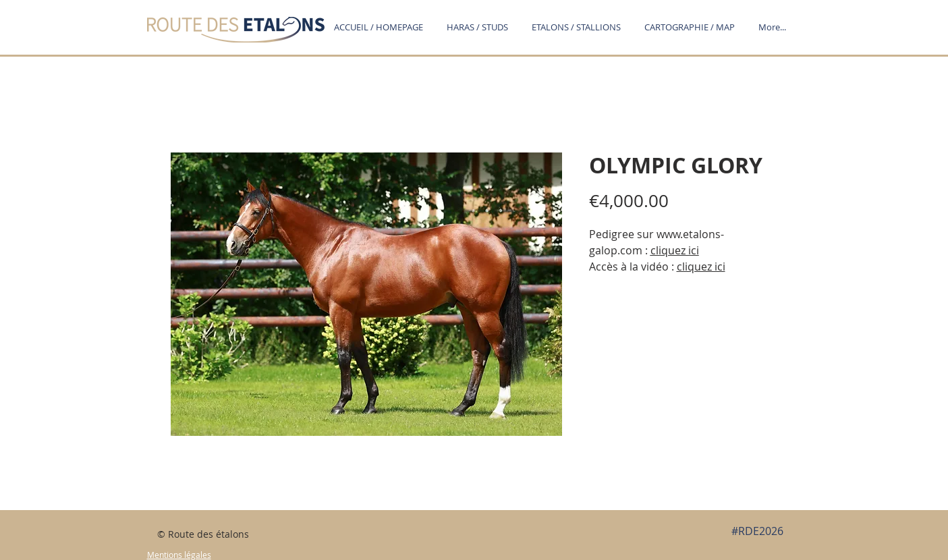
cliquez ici (675, 250)
